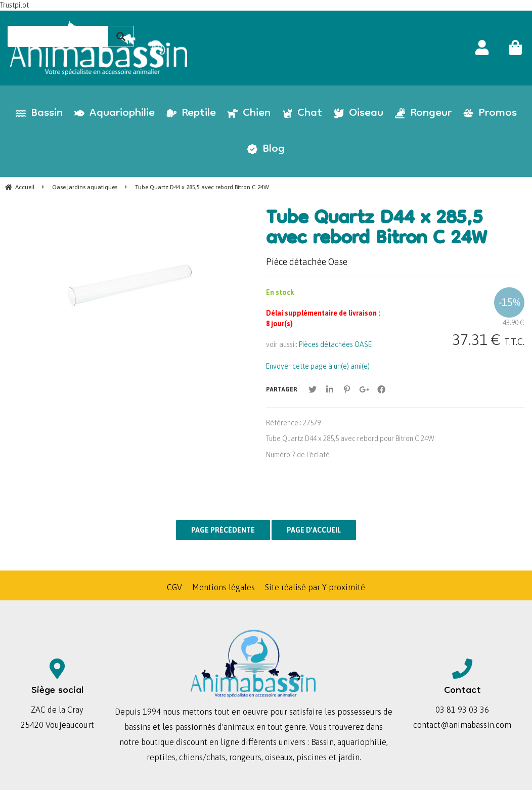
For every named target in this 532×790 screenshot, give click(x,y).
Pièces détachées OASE (335, 344)
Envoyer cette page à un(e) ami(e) (318, 366)
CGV (174, 587)
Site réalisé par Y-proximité (315, 587)
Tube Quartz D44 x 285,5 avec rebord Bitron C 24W (376, 230)
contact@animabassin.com (462, 725)
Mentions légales (224, 587)
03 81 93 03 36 (462, 710)
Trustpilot (14, 5)
